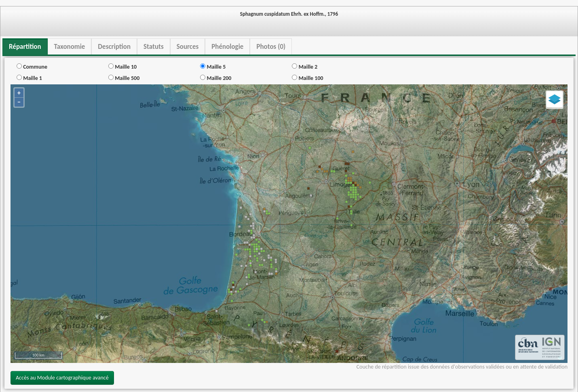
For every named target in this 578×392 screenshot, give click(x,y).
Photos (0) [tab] (271, 47)
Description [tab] (114, 47)
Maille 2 (305, 67)
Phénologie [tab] (227, 47)
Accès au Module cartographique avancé (62, 378)
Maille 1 (29, 78)
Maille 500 (124, 78)
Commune (32, 67)
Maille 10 (122, 67)
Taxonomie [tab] (70, 47)
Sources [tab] (188, 47)
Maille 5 (213, 67)
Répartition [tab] (25, 47)
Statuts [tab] (154, 47)
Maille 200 (216, 78)
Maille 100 (307, 78)
